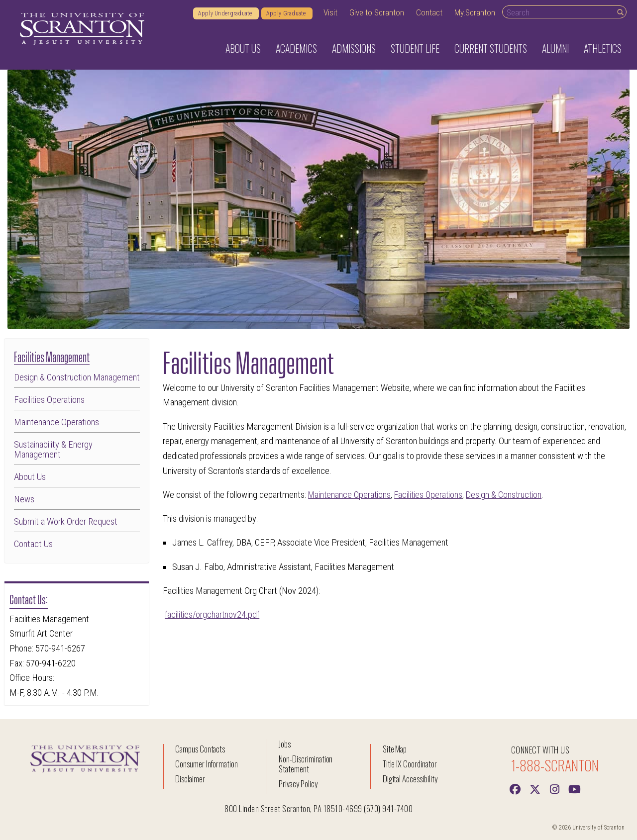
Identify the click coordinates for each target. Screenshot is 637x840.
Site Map (395, 749)
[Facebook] (515, 788)
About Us (30, 477)
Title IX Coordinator (410, 764)
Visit (330, 12)
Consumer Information (207, 764)
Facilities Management (52, 356)
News (24, 499)
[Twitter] (535, 788)
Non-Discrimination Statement (306, 764)
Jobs (285, 744)
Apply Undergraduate (226, 13)
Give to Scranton (377, 12)
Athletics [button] (603, 48)
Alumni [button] (555, 48)
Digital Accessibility (410, 779)
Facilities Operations (49, 400)
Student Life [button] (415, 48)
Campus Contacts (200, 749)
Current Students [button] (491, 48)
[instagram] (555, 788)
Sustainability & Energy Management (53, 450)
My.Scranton (475, 12)
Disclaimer (190, 779)
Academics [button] (296, 48)
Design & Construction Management (77, 377)
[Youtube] (575, 788)
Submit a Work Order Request (66, 522)
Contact (429, 12)
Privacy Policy (298, 784)
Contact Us (33, 544)
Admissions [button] (354, 48)
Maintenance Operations (56, 422)
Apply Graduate (287, 13)
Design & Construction (509, 495)
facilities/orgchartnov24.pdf (213, 615)
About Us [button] (243, 48)
